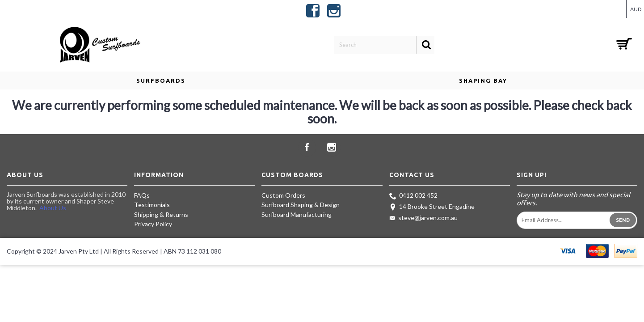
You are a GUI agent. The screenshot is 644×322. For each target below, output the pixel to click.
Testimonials (152, 205)
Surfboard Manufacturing (297, 214)
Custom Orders (283, 195)
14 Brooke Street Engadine (432, 207)
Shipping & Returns (161, 214)
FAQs (142, 195)
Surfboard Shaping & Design (301, 205)
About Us (53, 208)
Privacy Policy (153, 224)
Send (623, 220)
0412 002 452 (413, 196)
